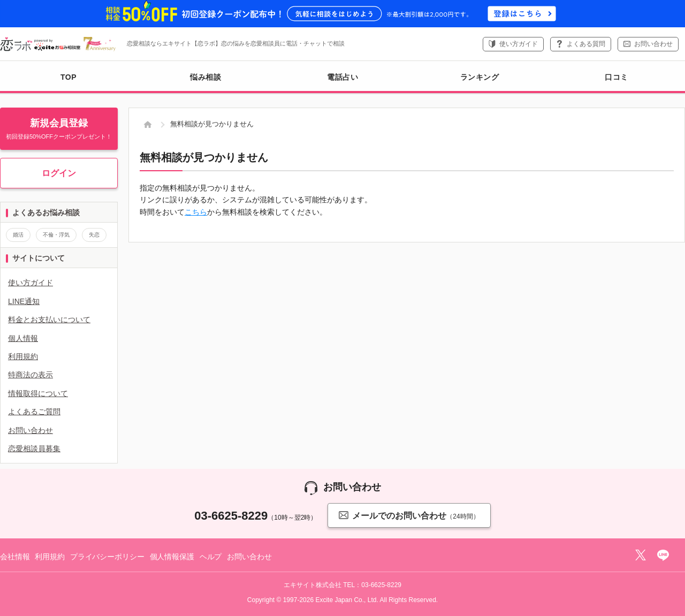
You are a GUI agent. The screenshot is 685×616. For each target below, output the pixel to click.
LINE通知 (24, 301)
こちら (196, 212)
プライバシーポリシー (107, 557)
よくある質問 (586, 44)
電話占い (342, 77)
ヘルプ (211, 557)
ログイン (59, 173)
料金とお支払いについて (49, 320)
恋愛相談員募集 (34, 448)
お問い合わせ (653, 44)
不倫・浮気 (56, 235)
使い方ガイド (519, 44)
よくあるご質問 (34, 412)
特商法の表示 (31, 375)
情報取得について (38, 393)
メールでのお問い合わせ (409, 515)
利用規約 (23, 356)
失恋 (94, 235)
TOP (68, 77)
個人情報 (23, 338)
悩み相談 (205, 77)
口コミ (616, 77)
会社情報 (15, 557)
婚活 (18, 235)
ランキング (480, 77)
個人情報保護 (172, 557)
